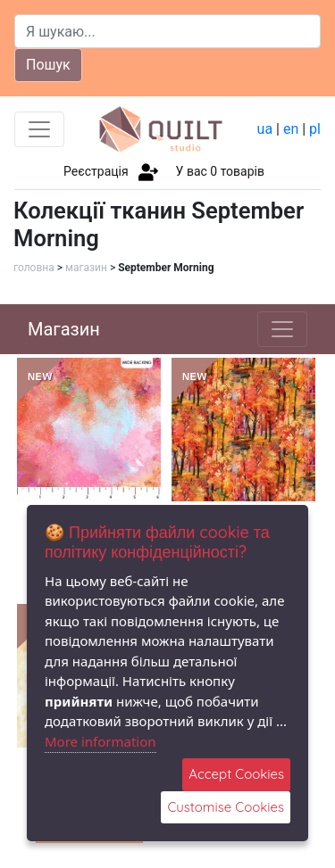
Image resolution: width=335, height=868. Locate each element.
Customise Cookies (226, 807)
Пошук (48, 65)
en (291, 129)
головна (34, 268)
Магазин (64, 329)
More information (100, 741)
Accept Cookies (236, 774)
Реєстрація (96, 171)
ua (265, 129)
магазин (86, 268)
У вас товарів (220, 171)
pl (315, 129)
